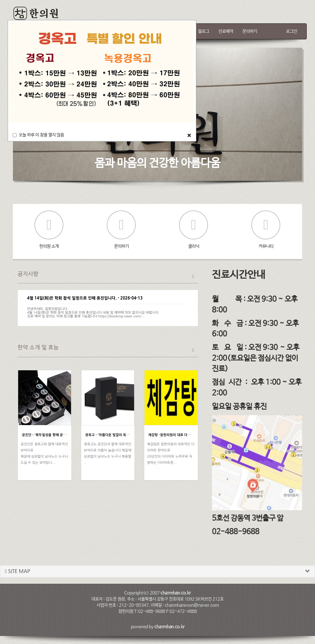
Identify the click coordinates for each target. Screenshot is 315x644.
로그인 (292, 31)
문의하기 (250, 31)
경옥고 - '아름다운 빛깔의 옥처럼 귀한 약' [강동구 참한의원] (128, 435)
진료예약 (226, 31)
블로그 (204, 31)
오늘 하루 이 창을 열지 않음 (38, 135)
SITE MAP (18, 571)
